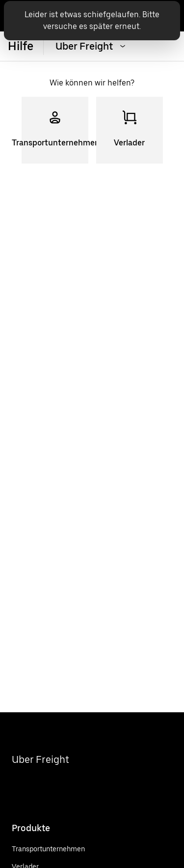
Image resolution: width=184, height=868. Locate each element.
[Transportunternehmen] (48, 849)
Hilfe (21, 46)
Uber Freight (40, 759)
